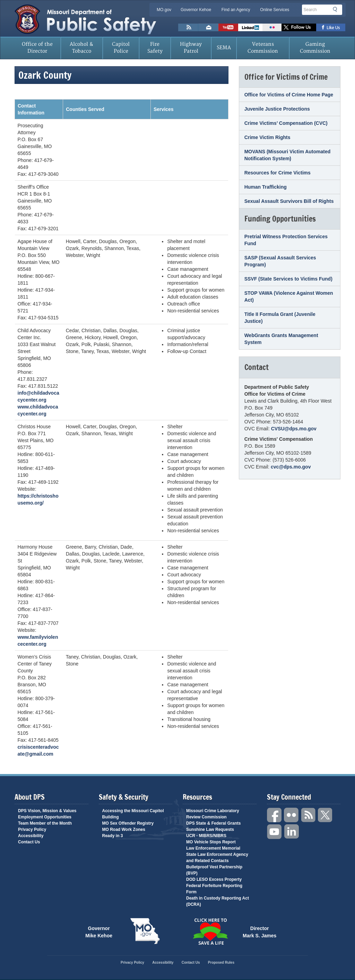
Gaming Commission (315, 48)
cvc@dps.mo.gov (291, 467)
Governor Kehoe (196, 10)
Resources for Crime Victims (278, 173)
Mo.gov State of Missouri (145, 931)
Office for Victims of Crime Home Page (289, 95)
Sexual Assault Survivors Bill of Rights (289, 201)
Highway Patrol (191, 48)
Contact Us (29, 842)
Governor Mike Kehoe (99, 931)
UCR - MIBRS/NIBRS (206, 836)
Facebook (275, 815)
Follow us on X (299, 27)
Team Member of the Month (45, 823)
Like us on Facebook (331, 27)
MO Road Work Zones (124, 829)
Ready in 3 (113, 836)
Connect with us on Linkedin (250, 27)
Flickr (272, 27)
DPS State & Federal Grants (213, 823)
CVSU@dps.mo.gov (294, 429)
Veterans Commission (263, 48)
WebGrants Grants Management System (281, 339)
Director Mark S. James (259, 931)
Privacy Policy (32, 829)
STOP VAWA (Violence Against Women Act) (289, 296)
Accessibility (31, 836)
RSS (309, 815)
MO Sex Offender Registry (128, 823)
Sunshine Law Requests (210, 829)
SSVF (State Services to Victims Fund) (288, 279)
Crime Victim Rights (267, 137)
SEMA (224, 48)
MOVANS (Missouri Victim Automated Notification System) (288, 155)
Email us (208, 27)
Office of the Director (37, 48)
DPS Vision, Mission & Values (47, 811)
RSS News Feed (188, 27)
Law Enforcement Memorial (213, 848)
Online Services (275, 10)
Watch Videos (228, 27)
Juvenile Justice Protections (277, 109)
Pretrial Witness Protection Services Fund (286, 240)
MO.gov (164, 10)
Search (337, 9)
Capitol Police (121, 48)
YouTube (275, 832)
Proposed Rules (221, 962)
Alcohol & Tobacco (81, 48)
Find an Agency (236, 10)
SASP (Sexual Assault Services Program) (280, 261)
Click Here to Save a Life (210, 931)
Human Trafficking (266, 187)
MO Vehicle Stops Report (211, 842)
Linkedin (292, 832)
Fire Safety (155, 48)
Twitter (326, 815)
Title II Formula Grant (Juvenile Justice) (280, 318)
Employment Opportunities (45, 817)
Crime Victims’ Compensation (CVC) (286, 123)
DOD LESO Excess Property (214, 879)
